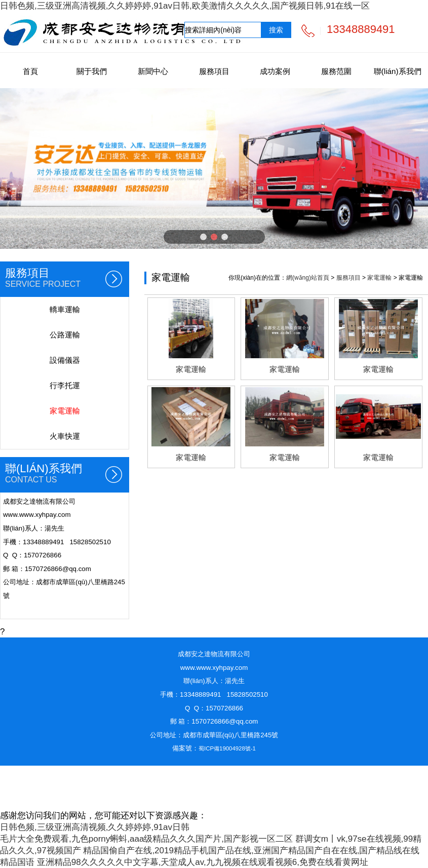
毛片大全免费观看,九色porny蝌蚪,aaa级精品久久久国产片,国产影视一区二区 (146, 839)
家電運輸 (65, 411)
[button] (203, 237)
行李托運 (65, 385)
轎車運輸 (65, 309)
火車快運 (65, 436)
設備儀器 (65, 360)
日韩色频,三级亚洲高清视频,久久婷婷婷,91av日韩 (95, 827)
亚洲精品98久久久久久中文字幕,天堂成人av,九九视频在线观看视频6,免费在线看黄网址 (203, 862)
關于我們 (92, 71)
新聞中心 (153, 71)
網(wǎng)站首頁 (308, 278)
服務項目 (214, 71)
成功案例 (275, 71)
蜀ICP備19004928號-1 (227, 748)
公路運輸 (65, 335)
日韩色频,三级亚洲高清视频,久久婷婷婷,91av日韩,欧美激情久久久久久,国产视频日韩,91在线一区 (185, 6)
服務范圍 (336, 71)
